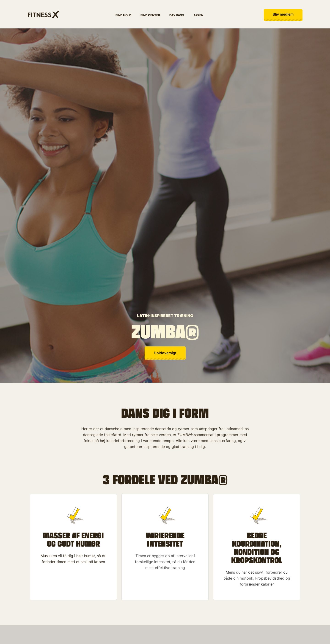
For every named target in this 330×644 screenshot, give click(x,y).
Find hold (123, 15)
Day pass (176, 15)
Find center (150, 15)
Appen (198, 15)
